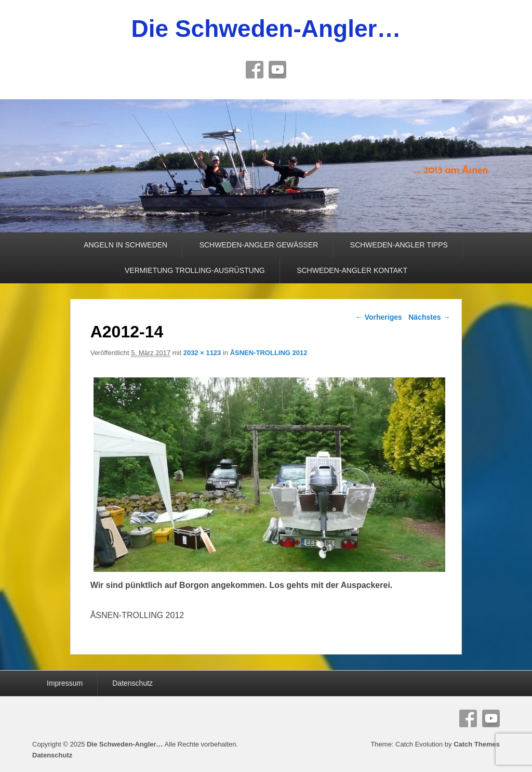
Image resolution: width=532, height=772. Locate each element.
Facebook (255, 70)
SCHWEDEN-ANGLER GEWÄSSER (259, 245)
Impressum (65, 683)
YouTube (277, 70)
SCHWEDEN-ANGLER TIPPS (399, 245)
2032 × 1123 (202, 353)
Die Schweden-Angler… (266, 29)
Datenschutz (132, 683)
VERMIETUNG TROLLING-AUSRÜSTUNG (195, 270)
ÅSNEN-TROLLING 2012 (269, 353)
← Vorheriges (379, 317)
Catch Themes (477, 744)
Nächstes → (429, 317)
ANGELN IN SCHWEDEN (125, 245)
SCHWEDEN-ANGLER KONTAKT (352, 270)
